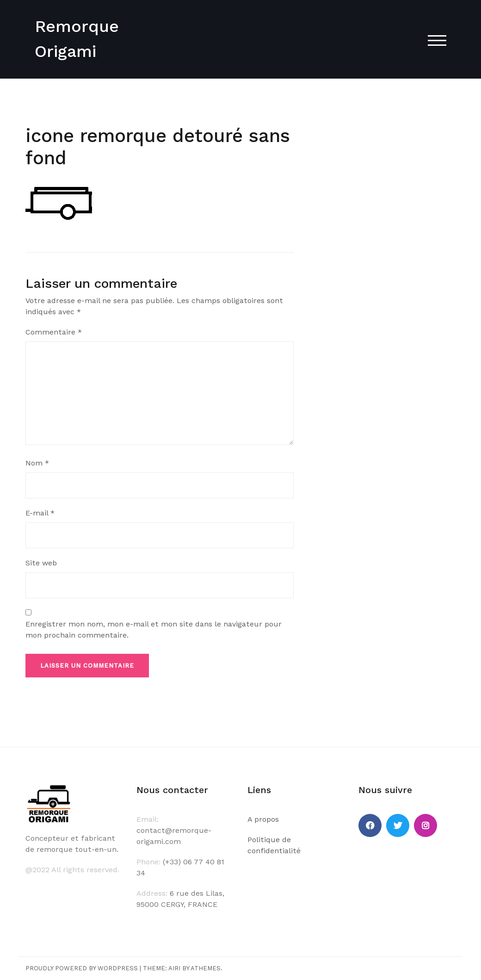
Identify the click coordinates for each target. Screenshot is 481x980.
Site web (41, 563)
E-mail (40, 513)
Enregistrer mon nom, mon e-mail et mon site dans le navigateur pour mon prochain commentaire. (154, 630)
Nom (37, 463)
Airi (174, 968)
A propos (263, 819)
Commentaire (54, 332)
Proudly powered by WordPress (82, 968)
